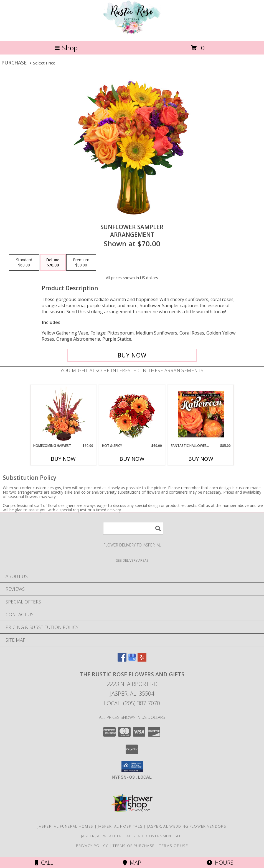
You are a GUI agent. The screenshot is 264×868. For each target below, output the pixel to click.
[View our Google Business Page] (132, 660)
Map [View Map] (132, 863)
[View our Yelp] (142, 660)
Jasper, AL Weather (101, 836)
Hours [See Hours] (220, 863)
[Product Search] (133, 528)
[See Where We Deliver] (132, 560)
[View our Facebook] (122, 660)
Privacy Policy (92, 846)
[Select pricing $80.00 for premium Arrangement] (81, 263)
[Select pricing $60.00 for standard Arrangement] (24, 263)
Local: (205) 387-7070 (132, 703)
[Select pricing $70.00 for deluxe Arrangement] (53, 263)
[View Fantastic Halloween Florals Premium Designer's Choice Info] (201, 414)
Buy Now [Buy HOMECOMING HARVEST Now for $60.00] (63, 459)
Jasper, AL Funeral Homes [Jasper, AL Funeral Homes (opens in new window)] (65, 826)
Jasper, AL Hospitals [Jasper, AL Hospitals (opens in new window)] (120, 826)
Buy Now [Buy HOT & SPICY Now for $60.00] (132, 459)
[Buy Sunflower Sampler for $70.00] (132, 355)
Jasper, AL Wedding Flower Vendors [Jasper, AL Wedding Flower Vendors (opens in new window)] (187, 826)
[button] (132, 767)
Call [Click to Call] (44, 863)
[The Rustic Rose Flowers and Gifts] (132, 33)
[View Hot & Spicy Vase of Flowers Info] (132, 414)
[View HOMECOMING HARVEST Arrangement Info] (63, 414)
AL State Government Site (155, 836)
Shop (66, 48)
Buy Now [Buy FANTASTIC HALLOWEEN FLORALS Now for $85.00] (201, 459)
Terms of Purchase (134, 846)
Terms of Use (174, 846)
